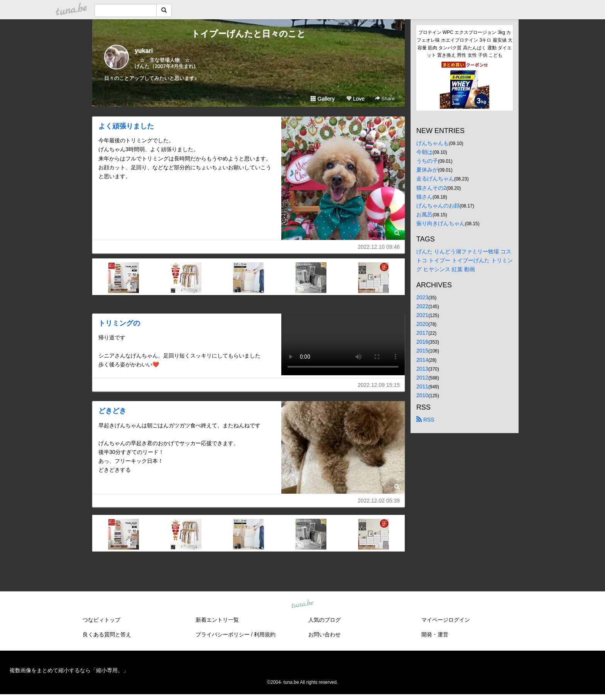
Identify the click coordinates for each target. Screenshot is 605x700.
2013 (422, 369)
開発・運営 (435, 634)
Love (355, 99)
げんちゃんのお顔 (438, 206)
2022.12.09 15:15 (379, 385)
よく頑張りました (126, 126)
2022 (422, 306)
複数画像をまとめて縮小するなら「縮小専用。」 (69, 670)
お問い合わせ (324, 634)
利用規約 (265, 634)
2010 (422, 395)
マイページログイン (446, 620)
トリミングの (119, 323)
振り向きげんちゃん (441, 223)
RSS (425, 420)
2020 (422, 324)
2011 (422, 386)
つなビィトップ (101, 620)
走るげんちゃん (435, 179)
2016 (422, 342)
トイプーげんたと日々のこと (248, 34)
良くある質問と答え (107, 634)
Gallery (323, 99)
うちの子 (427, 161)
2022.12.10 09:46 (379, 247)
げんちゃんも (433, 143)
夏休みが (427, 170)
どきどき (112, 411)
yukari (144, 51)
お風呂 (424, 214)
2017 (422, 333)
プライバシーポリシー (223, 634)
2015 (422, 351)
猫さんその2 (431, 188)
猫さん (424, 197)
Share (385, 99)
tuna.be (302, 604)
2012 (422, 378)
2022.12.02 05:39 (379, 501)
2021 (422, 315)
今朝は (424, 152)
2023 (422, 297)
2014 (422, 360)
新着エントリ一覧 (217, 620)
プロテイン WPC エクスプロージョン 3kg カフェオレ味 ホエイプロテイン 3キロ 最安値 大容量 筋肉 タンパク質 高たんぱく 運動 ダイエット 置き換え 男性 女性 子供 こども (465, 44)
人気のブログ (324, 620)
